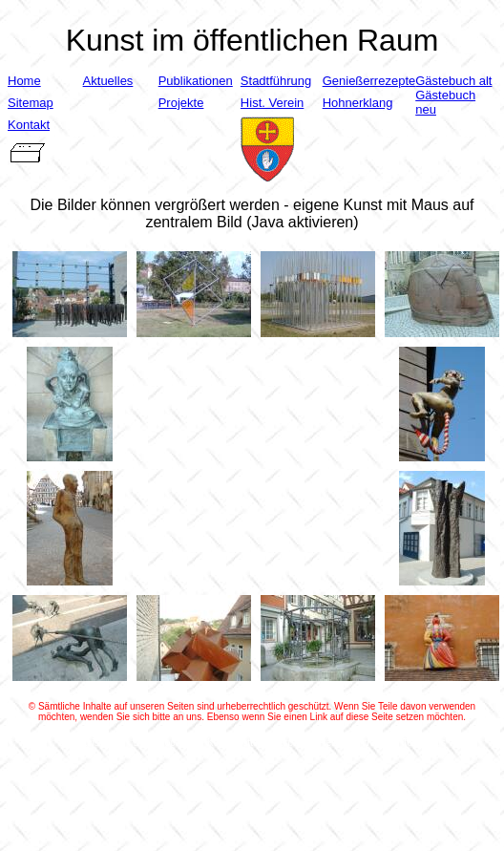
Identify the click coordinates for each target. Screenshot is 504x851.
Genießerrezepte (369, 81)
